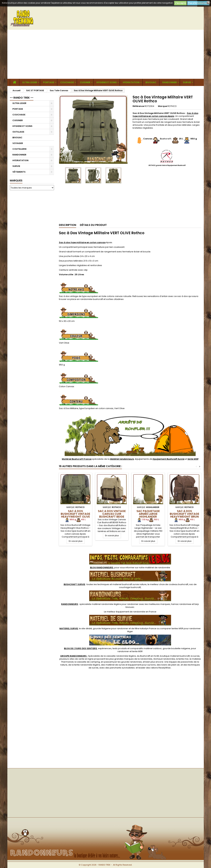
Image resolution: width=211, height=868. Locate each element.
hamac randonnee (181, 604)
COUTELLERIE (19, 149)
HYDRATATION (131, 82)
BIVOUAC (151, 82)
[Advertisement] (106, 54)
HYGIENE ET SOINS (107, 82)
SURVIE (187, 82)
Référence (138, 106)
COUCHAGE (67, 82)
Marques (16, 181)
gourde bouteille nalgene (176, 648)
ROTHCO (172, 106)
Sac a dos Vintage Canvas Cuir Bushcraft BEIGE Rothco (112, 515)
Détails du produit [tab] (93, 225)
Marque (162, 106)
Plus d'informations (198, 3)
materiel (129, 584)
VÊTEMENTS (19, 172)
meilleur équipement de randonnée (126, 612)
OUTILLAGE (18, 132)
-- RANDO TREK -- (22, 98)
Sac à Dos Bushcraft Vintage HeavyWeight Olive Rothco (75, 515)
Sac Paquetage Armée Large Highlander (148, 514)
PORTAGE (49, 82)
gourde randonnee (131, 662)
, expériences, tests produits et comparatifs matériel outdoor (113, 648)
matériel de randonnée (158, 568)
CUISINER (85, 82)
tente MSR (193, 459)
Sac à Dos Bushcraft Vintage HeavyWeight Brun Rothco (184, 515)
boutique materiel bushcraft (175, 656)
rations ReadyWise (161, 668)
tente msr (183, 659)
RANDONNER (170, 82)
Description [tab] (68, 225)
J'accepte (180, 3)
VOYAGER (18, 143)
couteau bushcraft (178, 584)
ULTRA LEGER (30, 82)
